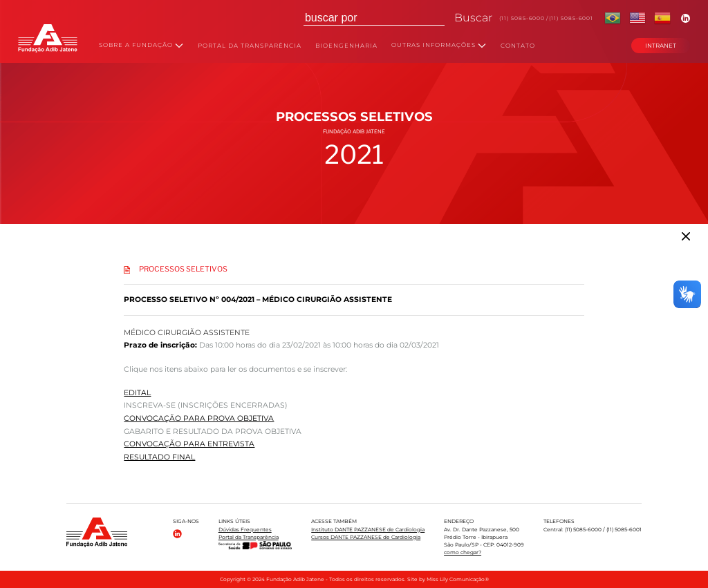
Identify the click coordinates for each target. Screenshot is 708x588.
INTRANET (661, 46)
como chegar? (463, 552)
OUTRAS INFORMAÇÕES (439, 46)
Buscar (473, 18)
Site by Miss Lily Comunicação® (448, 579)
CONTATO (518, 46)
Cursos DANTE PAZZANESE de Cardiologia (366, 537)
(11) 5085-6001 (571, 18)
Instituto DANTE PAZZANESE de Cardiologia (368, 530)
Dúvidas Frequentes (245, 530)
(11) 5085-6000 (522, 18)
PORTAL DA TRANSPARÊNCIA (250, 46)
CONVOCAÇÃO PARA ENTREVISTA (189, 444)
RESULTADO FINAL (159, 457)
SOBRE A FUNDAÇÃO (141, 46)
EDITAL (137, 393)
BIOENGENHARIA (346, 46)
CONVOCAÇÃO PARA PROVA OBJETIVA (199, 418)
